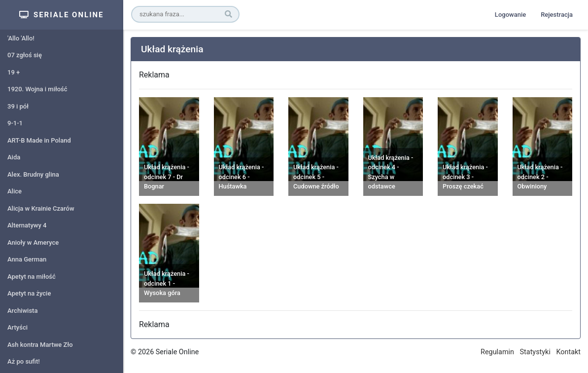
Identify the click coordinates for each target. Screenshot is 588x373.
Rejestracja (557, 15)
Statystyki (535, 352)
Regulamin (497, 352)
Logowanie (510, 15)
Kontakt (568, 352)
